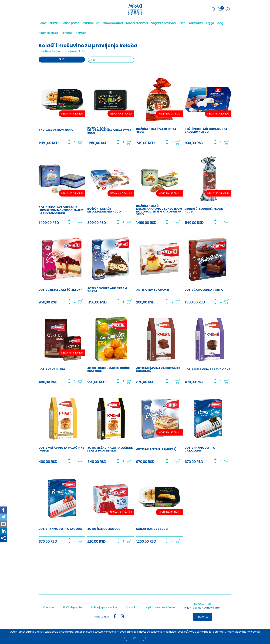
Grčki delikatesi (113, 23)
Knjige (210, 23)
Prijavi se (203, 617)
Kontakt (81, 33)
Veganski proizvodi (164, 23)
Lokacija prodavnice (104, 607)
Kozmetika (196, 23)
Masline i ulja (91, 23)
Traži (62, 59)
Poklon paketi (70, 23)
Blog (220, 23)
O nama (67, 33)
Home (43, 23)
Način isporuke (48, 33)
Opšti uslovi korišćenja (160, 607)
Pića (182, 23)
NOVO (54, 23)
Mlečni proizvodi (137, 23)
